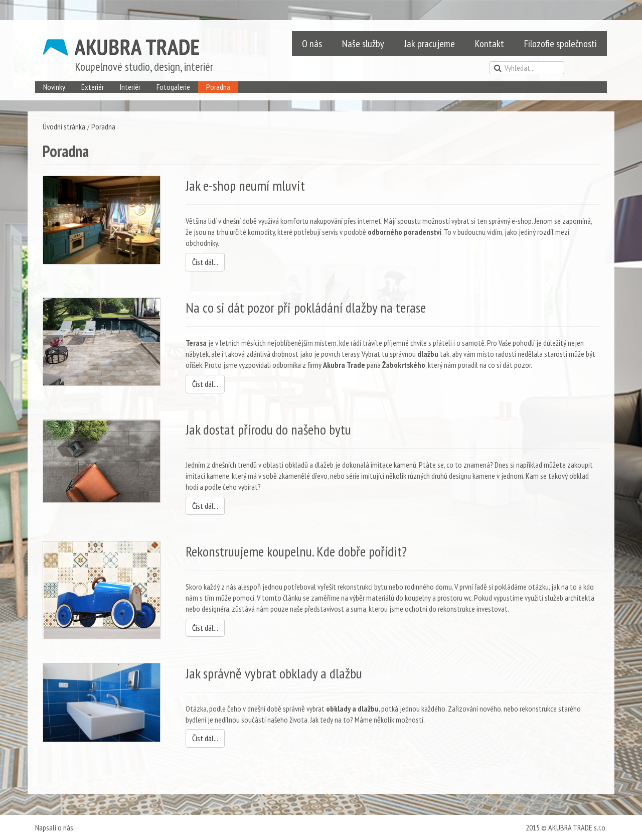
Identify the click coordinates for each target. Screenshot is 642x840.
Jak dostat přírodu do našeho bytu (268, 429)
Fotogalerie (173, 87)
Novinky (54, 87)
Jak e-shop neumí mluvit (245, 185)
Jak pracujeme (430, 44)
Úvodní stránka (64, 126)
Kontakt (490, 44)
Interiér (130, 87)
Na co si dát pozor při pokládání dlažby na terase (306, 307)
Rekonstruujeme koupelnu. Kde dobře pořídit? (296, 551)
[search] (527, 68)
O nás (312, 44)
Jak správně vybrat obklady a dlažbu (274, 673)
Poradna (218, 87)
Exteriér (93, 87)
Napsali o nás (54, 827)
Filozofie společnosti (560, 44)
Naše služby (363, 44)
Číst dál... (205, 262)
